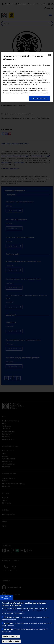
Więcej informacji (19, 613)
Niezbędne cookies (11, 617)
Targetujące (9, 629)
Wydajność (8, 623)
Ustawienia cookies (7, 597)
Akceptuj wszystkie (11, 641)
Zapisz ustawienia (11, 636)
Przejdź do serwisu (40, 98)
